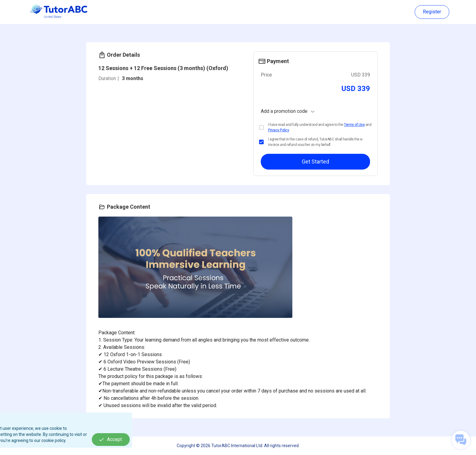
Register (432, 12)
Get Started (315, 162)
